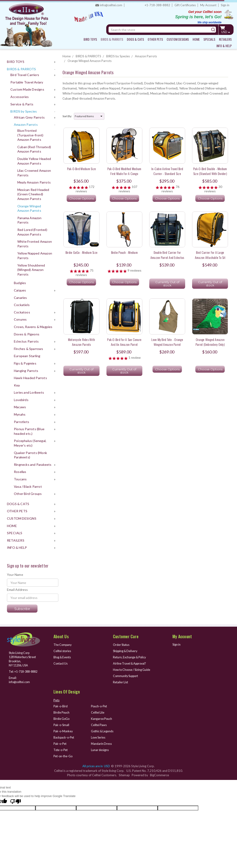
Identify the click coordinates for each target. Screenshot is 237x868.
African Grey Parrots (29, 117)
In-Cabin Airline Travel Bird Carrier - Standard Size (167, 171)
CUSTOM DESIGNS (178, 39)
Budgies (20, 283)
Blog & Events (63, 657)
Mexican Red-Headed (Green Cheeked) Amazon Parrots (33, 194)
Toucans (20, 479)
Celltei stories (63, 651)
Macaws (20, 407)
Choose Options (81, 198)
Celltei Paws (99, 724)
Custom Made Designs (27, 89)
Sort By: (67, 116)
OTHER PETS (155, 39)
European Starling (27, 356)
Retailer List (121, 682)
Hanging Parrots (26, 371)
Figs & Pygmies (25, 363)
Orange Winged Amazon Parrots (29, 208)
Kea (17, 385)
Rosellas (20, 472)
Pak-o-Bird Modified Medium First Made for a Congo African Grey (124, 174)
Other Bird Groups (28, 494)
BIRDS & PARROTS (112, 39)
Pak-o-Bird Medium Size (82, 169)
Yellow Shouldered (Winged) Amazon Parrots (31, 270)
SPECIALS (209, 39)
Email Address (17, 590)
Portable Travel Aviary (27, 82)
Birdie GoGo (62, 718)
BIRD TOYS (90, 39)
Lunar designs (100, 748)
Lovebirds (21, 400)
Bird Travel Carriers (25, 75)
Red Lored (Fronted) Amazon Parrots (32, 232)
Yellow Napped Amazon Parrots (35, 256)
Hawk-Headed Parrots (30, 378)
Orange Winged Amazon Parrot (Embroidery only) (210, 342)
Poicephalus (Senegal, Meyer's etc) (30, 443)
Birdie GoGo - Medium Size (81, 252)
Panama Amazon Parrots (30, 220)
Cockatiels (22, 305)
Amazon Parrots (26, 124)
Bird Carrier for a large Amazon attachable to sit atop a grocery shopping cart (210, 257)
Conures (20, 319)
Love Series (99, 736)
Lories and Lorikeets (29, 392)
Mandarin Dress (102, 742)
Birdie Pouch (62, 712)
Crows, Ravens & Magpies (33, 327)
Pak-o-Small (62, 724)
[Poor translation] (16, 801)
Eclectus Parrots (26, 341)
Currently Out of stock (167, 284)
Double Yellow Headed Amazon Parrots (34, 161)
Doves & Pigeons (27, 334)
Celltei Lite (98, 712)
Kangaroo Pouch (102, 718)
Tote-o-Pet (61, 748)
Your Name (15, 575)
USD (226, 32)
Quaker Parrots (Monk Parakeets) (30, 455)
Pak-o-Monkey (64, 730)
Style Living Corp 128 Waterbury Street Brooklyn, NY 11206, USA (20, 659)
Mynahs (20, 414)
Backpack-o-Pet (64, 736)
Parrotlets (22, 422)
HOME (196, 39)
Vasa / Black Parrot (28, 486)
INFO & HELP (224, 46)
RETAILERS (225, 39)
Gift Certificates (185, 5)
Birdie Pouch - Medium (124, 252)
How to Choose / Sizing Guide (133, 669)
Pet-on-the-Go (64, 755)
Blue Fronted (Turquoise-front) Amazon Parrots (30, 135)
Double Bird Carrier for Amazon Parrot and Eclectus (167, 255)
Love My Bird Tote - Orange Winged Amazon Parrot (167, 342)
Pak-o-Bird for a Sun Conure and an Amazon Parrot (124, 342)
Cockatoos (22, 312)
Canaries (20, 298)
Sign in (225, 5)
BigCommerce (159, 774)
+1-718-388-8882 (157, 5)
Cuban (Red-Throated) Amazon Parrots (34, 149)
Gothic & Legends (103, 730)
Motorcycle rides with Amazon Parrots (81, 342)
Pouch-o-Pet (100, 706)
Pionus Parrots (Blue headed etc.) (29, 431)
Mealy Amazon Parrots (34, 182)
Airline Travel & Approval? (131, 663)
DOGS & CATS (135, 39)
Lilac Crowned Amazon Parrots (34, 173)
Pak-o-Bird (61, 706)
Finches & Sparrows (29, 349)
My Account (208, 5)
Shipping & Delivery (126, 651)
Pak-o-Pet (60, 742)
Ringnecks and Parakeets (33, 465)
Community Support (127, 675)
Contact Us (61, 663)
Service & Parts (22, 104)
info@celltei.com (111, 5)
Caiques (20, 290)
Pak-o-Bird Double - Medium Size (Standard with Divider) (210, 171)
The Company (63, 645)
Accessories (20, 97)
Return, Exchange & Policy (130, 657)
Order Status (122, 645)
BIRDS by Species (24, 111)
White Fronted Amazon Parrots (35, 244)
